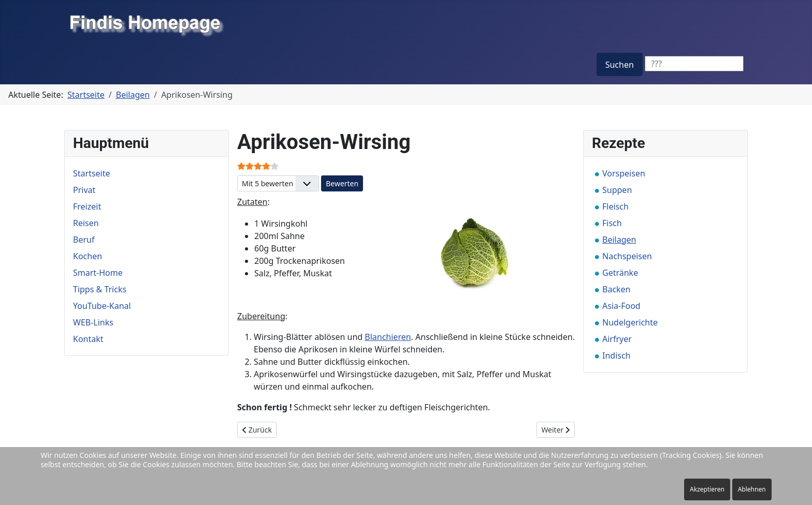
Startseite (92, 173)
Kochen (88, 256)
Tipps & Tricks (100, 289)
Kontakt (88, 339)
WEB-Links (93, 322)
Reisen (86, 223)
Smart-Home (98, 273)
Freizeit (87, 206)
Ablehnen (752, 489)
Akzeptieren (707, 489)
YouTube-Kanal (102, 306)
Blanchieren (388, 337)
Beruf (84, 240)
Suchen (620, 65)
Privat (84, 190)
